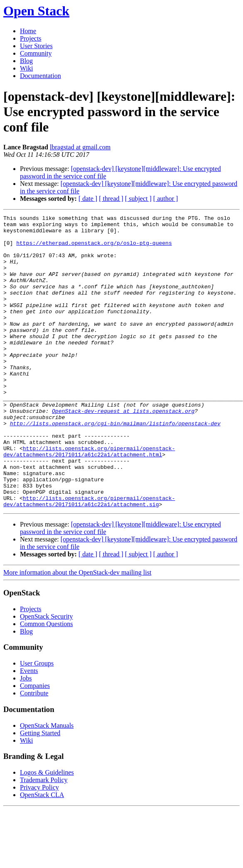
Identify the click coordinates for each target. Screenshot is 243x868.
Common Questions (47, 682)
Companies (35, 744)
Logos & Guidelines (47, 831)
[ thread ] (111, 199)
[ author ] (166, 199)
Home (28, 31)
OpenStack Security (47, 675)
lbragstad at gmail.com (80, 147)
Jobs (26, 737)
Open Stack (36, 11)
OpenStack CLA (42, 853)
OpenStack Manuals (47, 784)
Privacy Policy (39, 846)
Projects (31, 38)
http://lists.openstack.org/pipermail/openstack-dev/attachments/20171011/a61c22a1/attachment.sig (89, 559)
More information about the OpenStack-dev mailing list (77, 631)
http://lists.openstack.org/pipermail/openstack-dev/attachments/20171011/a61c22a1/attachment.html (89, 499)
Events (29, 729)
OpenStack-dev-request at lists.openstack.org (123, 451)
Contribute (34, 752)
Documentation (40, 76)
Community (36, 53)
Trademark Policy (44, 838)
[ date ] (88, 199)
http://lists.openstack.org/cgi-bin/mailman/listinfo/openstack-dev (115, 466)
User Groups (37, 722)
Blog (26, 61)
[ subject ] (138, 199)
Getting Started (40, 791)
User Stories (36, 46)
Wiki (26, 68)
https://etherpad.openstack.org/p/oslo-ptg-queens (94, 249)
